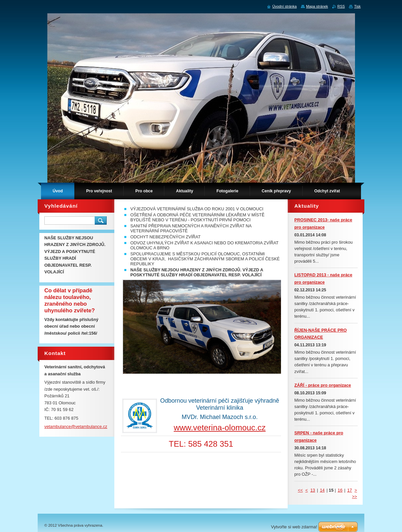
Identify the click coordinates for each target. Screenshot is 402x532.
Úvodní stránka (284, 6)
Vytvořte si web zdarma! (294, 527)
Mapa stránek (317, 6)
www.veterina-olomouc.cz (220, 427)
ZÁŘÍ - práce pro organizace (323, 385)
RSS (341, 6)
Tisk (357, 6)
